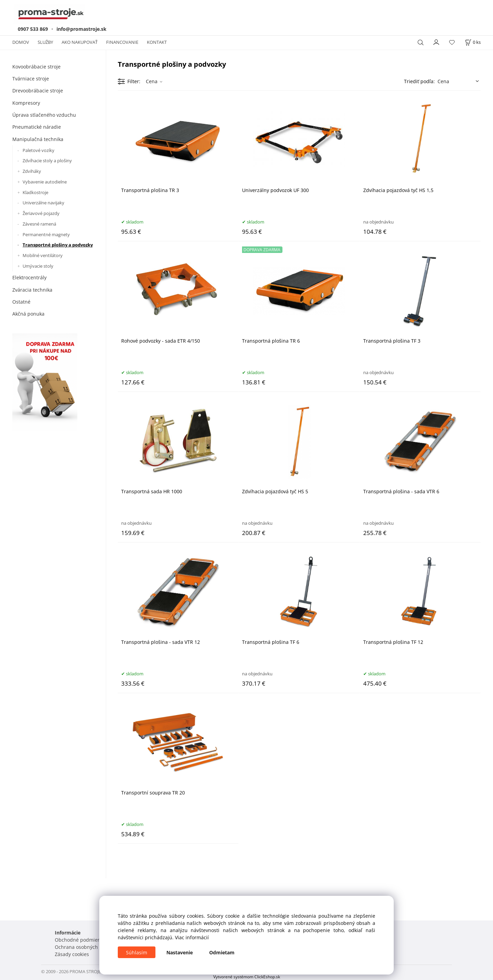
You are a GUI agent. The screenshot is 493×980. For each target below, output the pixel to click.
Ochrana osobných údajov (85, 947)
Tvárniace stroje (31, 79)
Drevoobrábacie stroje (38, 91)
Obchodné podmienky (80, 940)
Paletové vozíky (39, 150)
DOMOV (21, 42)
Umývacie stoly (38, 266)
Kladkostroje (35, 192)
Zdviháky (32, 171)
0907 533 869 (33, 29)
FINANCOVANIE (122, 42)
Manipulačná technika (38, 139)
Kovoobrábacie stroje (36, 67)
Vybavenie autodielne (45, 182)
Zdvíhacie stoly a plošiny (47, 161)
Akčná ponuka (28, 314)
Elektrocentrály (29, 277)
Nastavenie (180, 952)
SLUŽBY (45, 42)
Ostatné (21, 302)
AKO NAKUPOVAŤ (80, 42)
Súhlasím (137, 952)
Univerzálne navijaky (43, 203)
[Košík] (473, 42)
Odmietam (222, 952)
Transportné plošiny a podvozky (58, 245)
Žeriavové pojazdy (41, 213)
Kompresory (26, 103)
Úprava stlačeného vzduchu (44, 115)
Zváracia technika (32, 290)
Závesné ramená (39, 224)
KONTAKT (157, 42)
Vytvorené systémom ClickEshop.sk (247, 977)
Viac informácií (192, 937)
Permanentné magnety (46, 234)
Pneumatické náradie (37, 127)
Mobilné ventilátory (43, 255)
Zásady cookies (72, 954)
